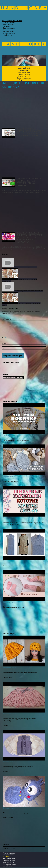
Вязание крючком (9, 668)
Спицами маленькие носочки (13, 607)
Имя (4, 338)
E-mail (4, 343)
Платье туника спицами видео (14, 566)
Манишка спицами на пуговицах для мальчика (20, 813)
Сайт (3, 349)
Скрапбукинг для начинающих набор (16, 440)
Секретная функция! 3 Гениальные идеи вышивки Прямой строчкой (24, 159)
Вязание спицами (9, 477)
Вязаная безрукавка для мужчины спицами (18, 767)
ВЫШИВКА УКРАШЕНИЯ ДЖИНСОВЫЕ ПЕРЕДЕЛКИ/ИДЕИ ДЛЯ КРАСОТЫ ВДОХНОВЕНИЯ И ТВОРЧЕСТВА (24, 213)
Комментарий (6, 320)
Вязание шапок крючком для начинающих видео (20, 673)
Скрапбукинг (7, 35)
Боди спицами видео (10, 482)
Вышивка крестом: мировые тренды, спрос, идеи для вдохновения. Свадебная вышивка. (24, 109)
